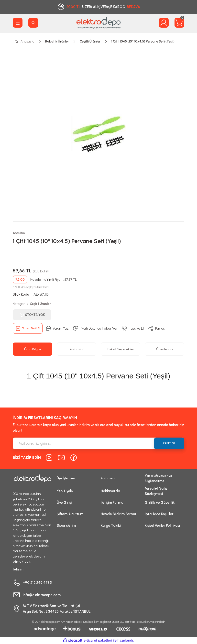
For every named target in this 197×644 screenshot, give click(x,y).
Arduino (19, 233)
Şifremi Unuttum (70, 514)
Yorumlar (77, 349)
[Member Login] (164, 23)
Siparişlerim (66, 526)
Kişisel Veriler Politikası (162, 526)
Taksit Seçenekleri (120, 349)
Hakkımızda (110, 491)
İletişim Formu (112, 503)
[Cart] (179, 23)
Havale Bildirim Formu (118, 514)
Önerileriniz (165, 349)
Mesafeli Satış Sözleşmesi (156, 491)
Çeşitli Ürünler (40, 304)
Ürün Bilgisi (33, 349)
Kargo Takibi (111, 526)
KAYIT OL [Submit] (169, 443)
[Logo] (98, 23)
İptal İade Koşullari (159, 514)
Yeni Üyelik (65, 491)
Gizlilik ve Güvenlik (160, 503)
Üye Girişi (64, 503)
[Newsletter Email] (98, 443)
